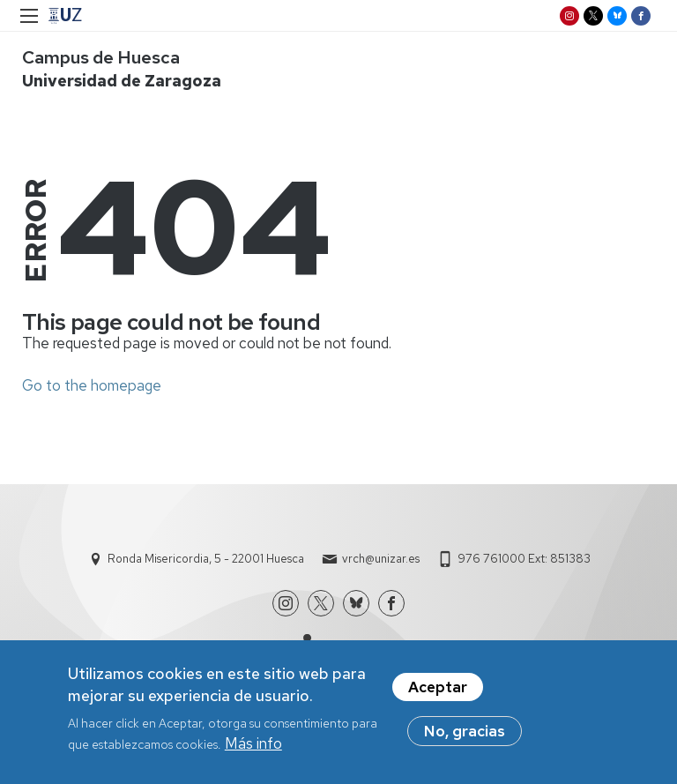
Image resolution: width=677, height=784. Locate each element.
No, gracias (465, 737)
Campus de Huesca (101, 57)
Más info (253, 750)
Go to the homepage (92, 385)
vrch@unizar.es (381, 559)
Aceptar (438, 693)
